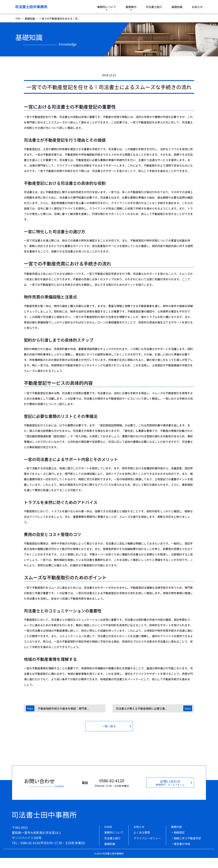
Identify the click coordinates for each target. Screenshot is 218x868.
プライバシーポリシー (147, 838)
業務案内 (131, 7)
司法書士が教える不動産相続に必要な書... (141, 708)
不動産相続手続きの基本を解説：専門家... (63, 708)
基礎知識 (177, 7)
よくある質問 (142, 832)
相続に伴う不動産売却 (187, 838)
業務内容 (176, 827)
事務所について (107, 7)
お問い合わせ (170, 783)
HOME (108, 827)
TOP (18, 18)
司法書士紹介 (154, 7)
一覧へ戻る (109, 726)
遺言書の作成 (182, 844)
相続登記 (179, 832)
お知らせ (197, 7)
